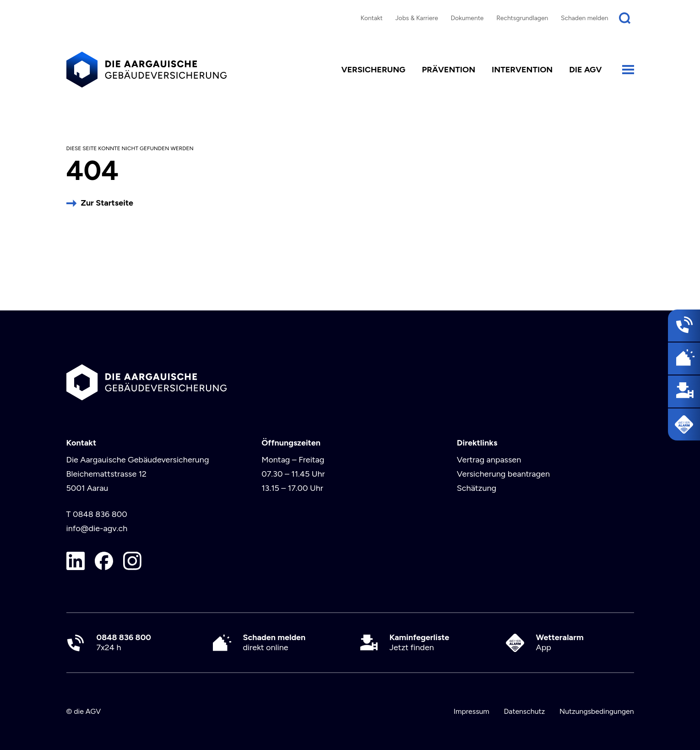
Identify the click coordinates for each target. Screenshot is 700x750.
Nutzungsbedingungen (597, 711)
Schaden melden (585, 18)
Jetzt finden (420, 643)
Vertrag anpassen (489, 460)
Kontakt (371, 18)
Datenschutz (524, 711)
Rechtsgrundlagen (522, 18)
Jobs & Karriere (416, 18)
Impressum (472, 711)
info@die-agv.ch (97, 528)
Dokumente (467, 18)
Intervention (522, 70)
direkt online (274, 643)
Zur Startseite (107, 203)
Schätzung (477, 488)
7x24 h (124, 643)
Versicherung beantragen (503, 474)
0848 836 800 (100, 514)
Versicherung (373, 70)
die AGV (585, 70)
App (560, 643)
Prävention (448, 70)
